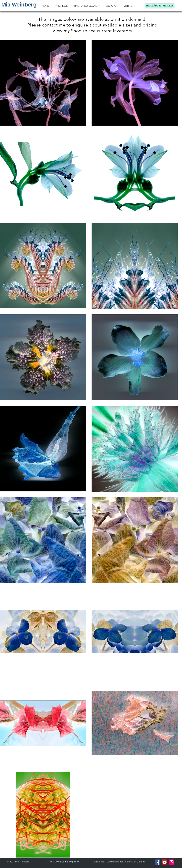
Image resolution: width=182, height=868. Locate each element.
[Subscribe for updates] (160, 6)
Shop (76, 31)
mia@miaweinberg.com (65, 862)
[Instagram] (172, 862)
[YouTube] (165, 862)
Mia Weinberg (19, 4)
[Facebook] (157, 862)
